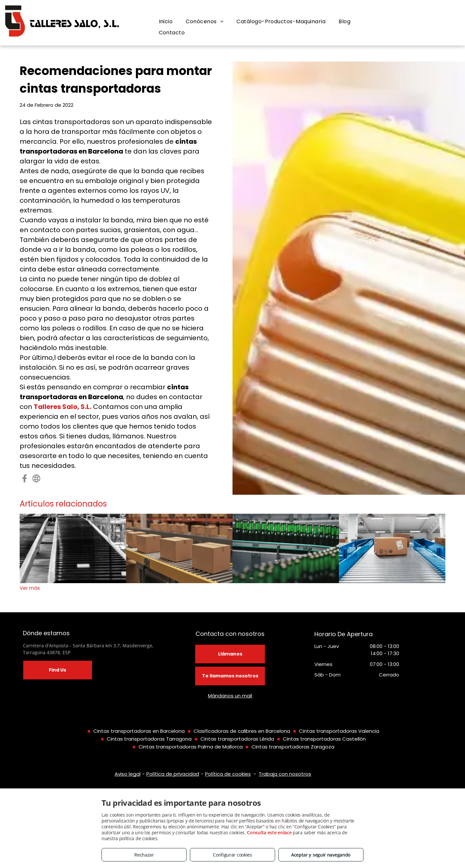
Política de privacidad (173, 774)
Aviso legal (128, 774)
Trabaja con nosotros (285, 774)
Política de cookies (228, 774)
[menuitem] (166, 22)
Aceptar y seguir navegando (321, 855)
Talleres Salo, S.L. (63, 407)
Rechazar (144, 855)
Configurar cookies (232, 855)
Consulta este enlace (269, 832)
